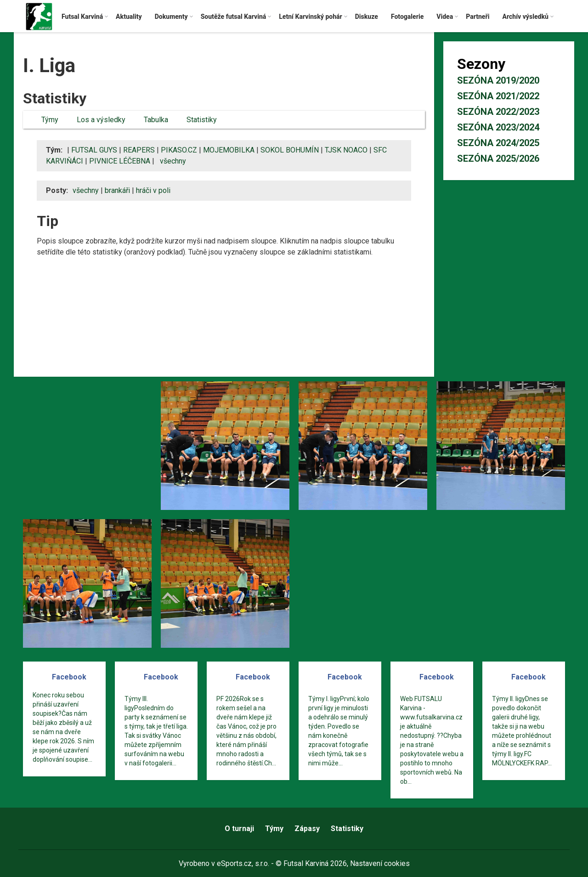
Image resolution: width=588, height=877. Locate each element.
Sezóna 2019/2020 (498, 80)
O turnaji (239, 829)
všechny (173, 161)
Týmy (50, 120)
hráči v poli (153, 190)
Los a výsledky (101, 120)
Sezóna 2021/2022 (498, 96)
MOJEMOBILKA (229, 150)
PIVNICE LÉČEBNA (120, 161)
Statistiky (202, 120)
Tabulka (156, 120)
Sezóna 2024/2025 (498, 143)
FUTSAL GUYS (94, 150)
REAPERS (139, 150)
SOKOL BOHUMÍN (290, 150)
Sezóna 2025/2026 (498, 158)
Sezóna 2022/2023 (498, 112)
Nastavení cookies (380, 863)
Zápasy (307, 829)
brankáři (117, 190)
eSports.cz (234, 863)
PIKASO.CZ (179, 150)
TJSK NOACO (346, 150)
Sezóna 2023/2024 (498, 127)
